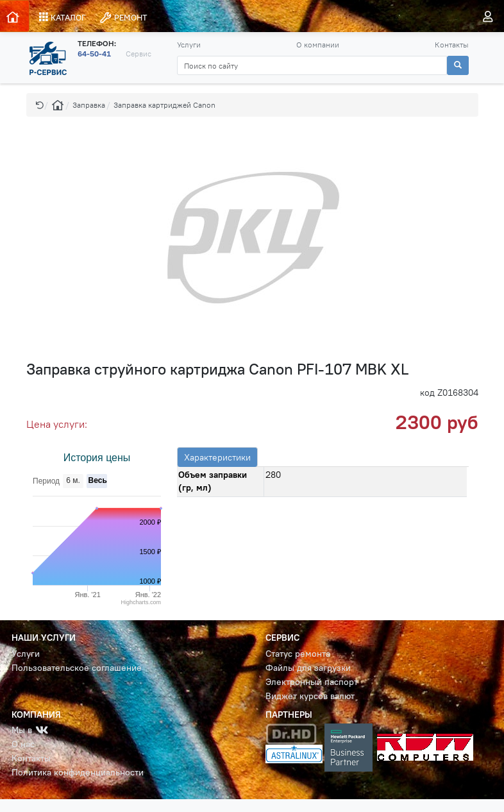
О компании (318, 45)
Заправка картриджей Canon (164, 105)
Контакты (452, 45)
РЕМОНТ (123, 18)
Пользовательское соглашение (77, 668)
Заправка (89, 105)
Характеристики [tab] (217, 457)
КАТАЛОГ (63, 17)
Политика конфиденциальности (78, 773)
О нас (23, 744)
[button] (40, 105)
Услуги (189, 45)
